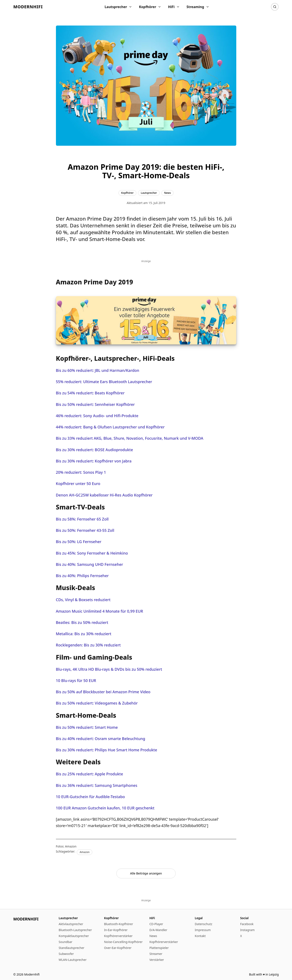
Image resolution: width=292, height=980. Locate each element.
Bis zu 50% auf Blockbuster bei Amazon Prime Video (103, 692)
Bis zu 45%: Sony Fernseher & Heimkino (92, 553)
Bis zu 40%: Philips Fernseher (82, 576)
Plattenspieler (159, 948)
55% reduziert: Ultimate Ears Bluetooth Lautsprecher (104, 382)
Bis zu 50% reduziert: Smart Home (87, 727)
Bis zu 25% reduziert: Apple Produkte (90, 774)
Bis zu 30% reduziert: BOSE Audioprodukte (95, 450)
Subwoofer (66, 954)
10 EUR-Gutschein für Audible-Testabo (90, 797)
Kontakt (200, 936)
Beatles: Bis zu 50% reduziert (82, 622)
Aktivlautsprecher (71, 924)
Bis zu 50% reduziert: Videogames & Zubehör (97, 703)
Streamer (156, 954)
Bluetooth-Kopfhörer (118, 924)
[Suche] (275, 7)
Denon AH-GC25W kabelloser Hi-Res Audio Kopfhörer (104, 495)
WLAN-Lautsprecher (73, 960)
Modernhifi (28, 7)
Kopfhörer (150, 7)
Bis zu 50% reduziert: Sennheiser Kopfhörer (95, 404)
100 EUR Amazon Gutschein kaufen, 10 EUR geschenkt (105, 808)
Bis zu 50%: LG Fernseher (79, 542)
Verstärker (157, 960)
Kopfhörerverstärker (118, 936)
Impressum (203, 930)
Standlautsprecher (72, 948)
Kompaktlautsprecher (74, 936)
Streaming (198, 7)
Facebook (247, 924)
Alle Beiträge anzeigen (146, 873)
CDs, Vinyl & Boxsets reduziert (83, 600)
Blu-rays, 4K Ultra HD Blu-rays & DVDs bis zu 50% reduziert (109, 669)
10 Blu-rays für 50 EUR (76, 680)
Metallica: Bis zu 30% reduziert (84, 634)
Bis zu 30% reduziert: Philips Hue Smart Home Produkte (107, 750)
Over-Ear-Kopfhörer (118, 948)
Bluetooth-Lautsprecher (75, 930)
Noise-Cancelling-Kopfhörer (123, 942)
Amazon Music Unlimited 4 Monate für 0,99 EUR (100, 611)
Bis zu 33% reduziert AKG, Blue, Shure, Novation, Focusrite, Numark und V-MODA (130, 438)
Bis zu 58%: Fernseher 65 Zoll (82, 519)
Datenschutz (204, 924)
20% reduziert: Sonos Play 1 (81, 472)
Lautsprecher (118, 7)
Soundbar (66, 942)
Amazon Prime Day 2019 (96, 219)
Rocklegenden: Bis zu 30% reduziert (88, 645)
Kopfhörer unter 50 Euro (78, 484)
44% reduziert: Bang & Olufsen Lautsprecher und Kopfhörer (110, 427)
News (153, 936)
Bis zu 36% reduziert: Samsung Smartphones (97, 785)
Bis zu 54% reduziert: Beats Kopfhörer (90, 393)
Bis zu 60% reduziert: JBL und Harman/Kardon (98, 370)
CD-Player (156, 924)
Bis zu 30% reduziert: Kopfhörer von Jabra (94, 461)
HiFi (174, 7)
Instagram (247, 930)
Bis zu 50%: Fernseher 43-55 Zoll (85, 530)
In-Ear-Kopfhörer (116, 930)
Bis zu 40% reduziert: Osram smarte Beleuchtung (101, 739)
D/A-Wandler (158, 930)
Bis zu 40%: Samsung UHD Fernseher (90, 564)
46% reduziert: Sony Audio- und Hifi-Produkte (97, 416)
